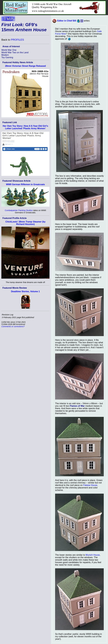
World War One (9, 50)
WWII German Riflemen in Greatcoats (25, 184)
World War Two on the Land (15, 52)
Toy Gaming (7, 57)
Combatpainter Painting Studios (19, 210)
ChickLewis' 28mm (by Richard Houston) (25, 223)
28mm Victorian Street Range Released (25, 66)
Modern (5, 55)
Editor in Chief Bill (67, 21)
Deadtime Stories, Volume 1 (25, 291)
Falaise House (90, 485)
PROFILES (17, 40)
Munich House (93, 555)
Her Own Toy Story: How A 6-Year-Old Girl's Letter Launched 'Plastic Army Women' (25, 127)
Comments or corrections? (13, 326)
